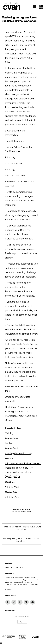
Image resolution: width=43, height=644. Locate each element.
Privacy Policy (10, 589)
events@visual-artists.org (18, 453)
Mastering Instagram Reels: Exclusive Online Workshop (21, 528)
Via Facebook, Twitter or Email (21, 510)
